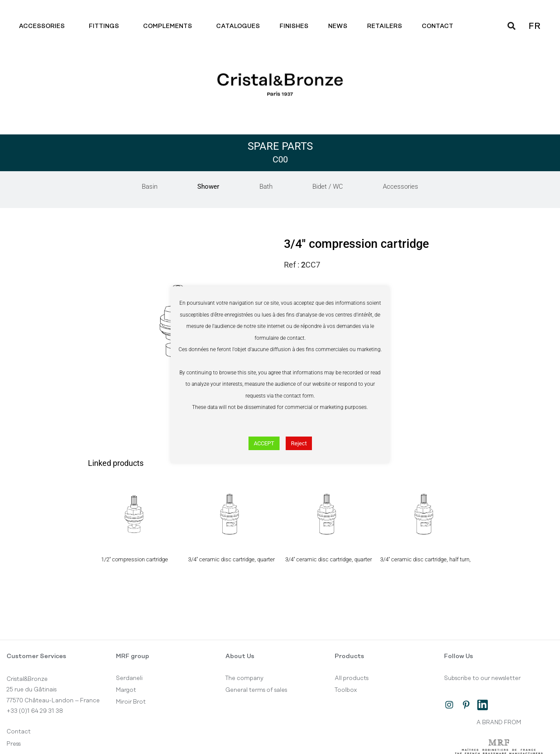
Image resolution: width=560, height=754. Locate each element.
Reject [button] (299, 443)
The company (244, 678)
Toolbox (346, 690)
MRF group (133, 656)
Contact (440, 26)
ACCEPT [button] (264, 443)
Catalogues (238, 26)
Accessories (44, 26)
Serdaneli (129, 678)
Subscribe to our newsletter (482, 678)
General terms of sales (256, 690)
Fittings (106, 26)
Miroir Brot (131, 702)
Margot (126, 690)
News (338, 26)
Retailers (385, 26)
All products (352, 678)
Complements (170, 26)
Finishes (294, 26)
